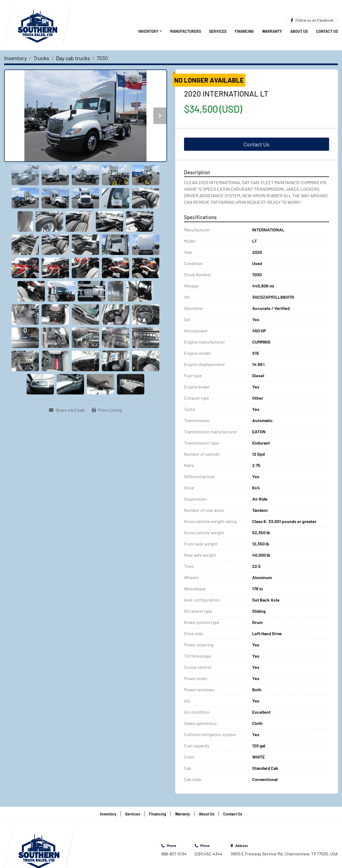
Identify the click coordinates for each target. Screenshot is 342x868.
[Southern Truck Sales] (39, 850)
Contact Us (327, 31)
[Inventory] (15, 58)
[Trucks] (41, 58)
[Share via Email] (67, 410)
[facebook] (312, 20)
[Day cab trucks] (73, 58)
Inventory (148, 31)
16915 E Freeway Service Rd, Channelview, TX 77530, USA (284, 854)
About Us (299, 31)
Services (218, 31)
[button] (150, 31)
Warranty (272, 31)
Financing (244, 31)
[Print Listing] (107, 410)
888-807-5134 (174, 854)
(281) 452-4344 (209, 854)
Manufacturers (186, 31)
